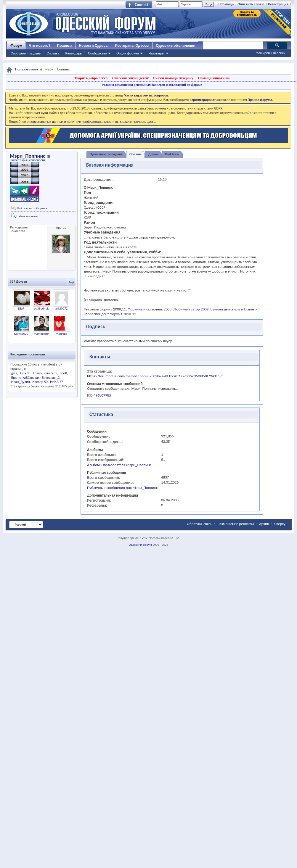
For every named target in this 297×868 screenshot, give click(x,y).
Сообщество (97, 53)
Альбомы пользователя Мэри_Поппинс (119, 465)
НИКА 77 (57, 382)
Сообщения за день (26, 53)
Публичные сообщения (106, 154)
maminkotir (41, 334)
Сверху (280, 524)
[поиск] (233, 46)
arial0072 (62, 309)
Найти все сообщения (29, 208)
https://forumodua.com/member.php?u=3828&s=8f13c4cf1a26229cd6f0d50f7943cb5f (155, 376)
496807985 (102, 395)
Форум (16, 46)
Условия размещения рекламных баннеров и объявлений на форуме (152, 85)
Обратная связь (199, 524)
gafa (14, 373)
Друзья (153, 154)
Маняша (61, 334)
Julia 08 (25, 373)
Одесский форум (140, 545)
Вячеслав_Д (51, 378)
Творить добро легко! (91, 78)
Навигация (156, 53)
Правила (65, 46)
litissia (37, 373)
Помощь (227, 4)
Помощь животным (214, 78)
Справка (53, 53)
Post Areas (172, 154)
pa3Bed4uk (41, 309)
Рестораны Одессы (132, 46)
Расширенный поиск (270, 53)
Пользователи (27, 69)
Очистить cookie (251, 4)
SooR (64, 373)
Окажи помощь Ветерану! (174, 78)
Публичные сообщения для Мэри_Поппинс (122, 488)
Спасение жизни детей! (131, 78)
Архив (264, 524)
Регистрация (278, 4)
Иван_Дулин (21, 382)
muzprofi (51, 373)
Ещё (71, 282)
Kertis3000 (21, 334)
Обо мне (135, 154)
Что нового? (40, 46)
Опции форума (128, 53)
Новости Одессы (94, 46)
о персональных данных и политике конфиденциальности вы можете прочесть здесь (91, 122)
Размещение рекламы (236, 524)
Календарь (73, 53)
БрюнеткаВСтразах (25, 378)
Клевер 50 (40, 382)
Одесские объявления (175, 46)
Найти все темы (25, 216)
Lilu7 (21, 309)
